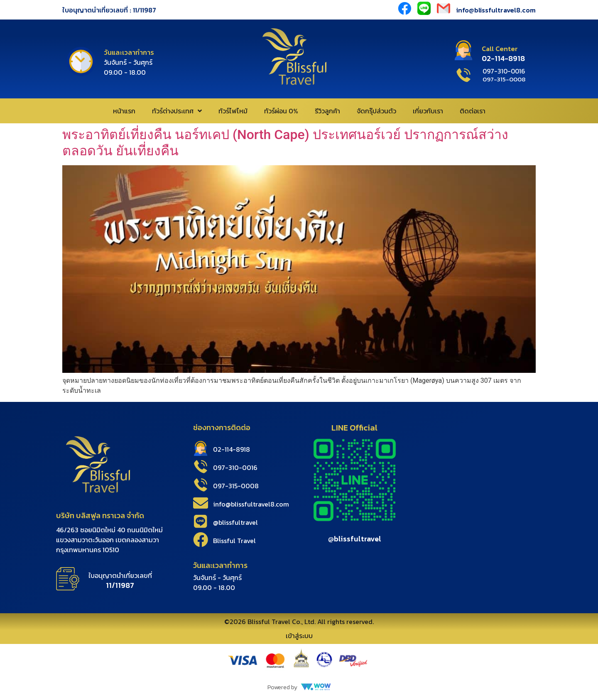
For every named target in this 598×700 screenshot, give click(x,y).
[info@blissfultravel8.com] (201, 503)
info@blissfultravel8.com (496, 10)
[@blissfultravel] (201, 521)
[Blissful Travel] (201, 540)
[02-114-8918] (201, 448)
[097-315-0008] (201, 485)
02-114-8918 (232, 449)
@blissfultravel (235, 522)
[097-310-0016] (201, 467)
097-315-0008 (236, 486)
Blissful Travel (234, 541)
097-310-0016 (235, 467)
